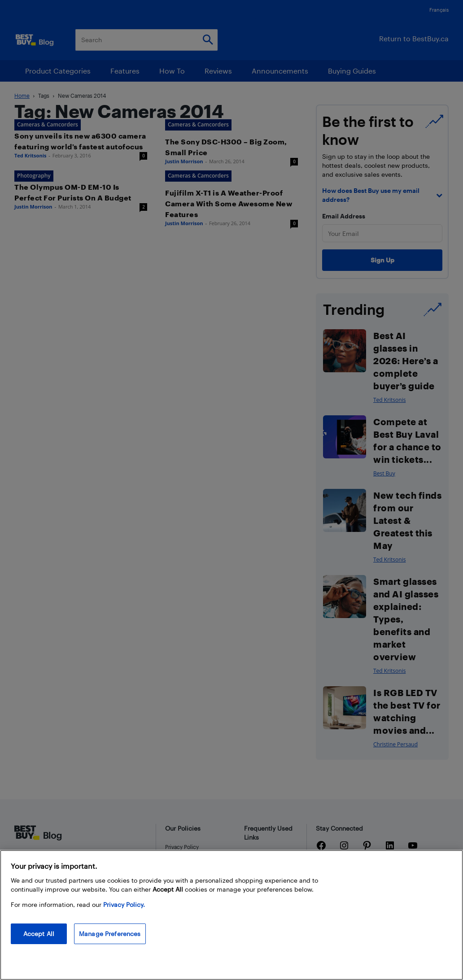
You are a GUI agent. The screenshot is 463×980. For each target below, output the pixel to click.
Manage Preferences (110, 934)
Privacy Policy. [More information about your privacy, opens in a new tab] (124, 904)
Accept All (39, 934)
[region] (231, 915)
